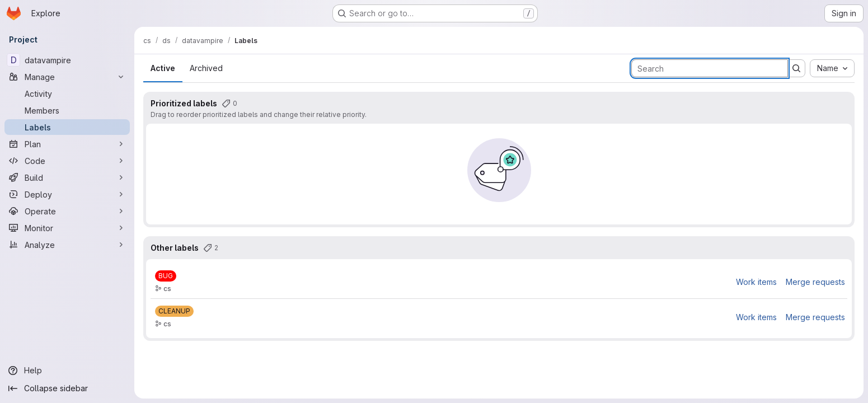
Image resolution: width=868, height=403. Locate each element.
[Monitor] (67, 228)
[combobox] (832, 68)
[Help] (67, 371)
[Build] (67, 177)
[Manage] (67, 77)
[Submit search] (796, 68)
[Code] (67, 161)
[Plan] (67, 144)
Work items (756, 282)
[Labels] (67, 127)
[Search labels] (710, 68)
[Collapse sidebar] (67, 388)
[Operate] (67, 211)
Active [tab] (163, 68)
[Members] (67, 110)
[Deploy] (67, 194)
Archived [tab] (206, 68)
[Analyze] (67, 245)
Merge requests (815, 282)
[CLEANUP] (174, 311)
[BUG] (166, 276)
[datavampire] (67, 60)
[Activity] (67, 93)
